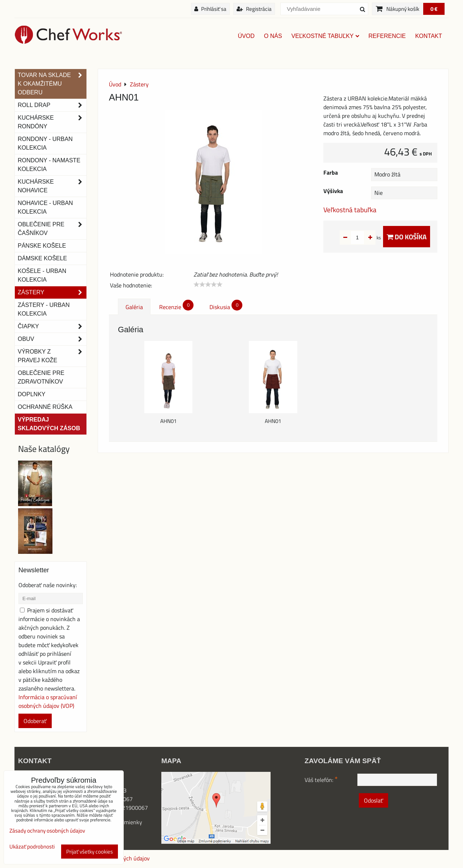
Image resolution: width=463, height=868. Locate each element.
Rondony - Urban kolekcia (45, 143)
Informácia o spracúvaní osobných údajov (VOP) (48, 701)
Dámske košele (42, 258)
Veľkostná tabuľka (350, 209)
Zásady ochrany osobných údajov (47, 831)
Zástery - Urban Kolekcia (44, 309)
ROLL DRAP (52, 105)
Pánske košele (42, 246)
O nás (273, 36)
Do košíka (407, 237)
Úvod (246, 36)
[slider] (208, 285)
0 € (434, 9)
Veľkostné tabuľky (325, 36)
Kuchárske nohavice (52, 186)
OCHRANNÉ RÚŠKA (45, 407)
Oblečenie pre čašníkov (52, 229)
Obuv (52, 339)
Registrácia (254, 9)
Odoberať (35, 721)
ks (367, 238)
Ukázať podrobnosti (32, 847)
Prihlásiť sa (210, 9)
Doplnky (31, 394)
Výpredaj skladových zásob (49, 424)
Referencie (387, 36)
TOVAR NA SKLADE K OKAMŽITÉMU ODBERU (52, 84)
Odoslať (373, 800)
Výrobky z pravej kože (52, 356)
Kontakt (429, 36)
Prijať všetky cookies (90, 852)
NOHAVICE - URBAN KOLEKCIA (45, 207)
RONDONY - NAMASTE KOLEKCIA (49, 165)
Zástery (52, 292)
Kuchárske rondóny (52, 122)
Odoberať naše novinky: (48, 585)
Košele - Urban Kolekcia (42, 275)
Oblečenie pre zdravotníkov (41, 377)
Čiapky (52, 326)
